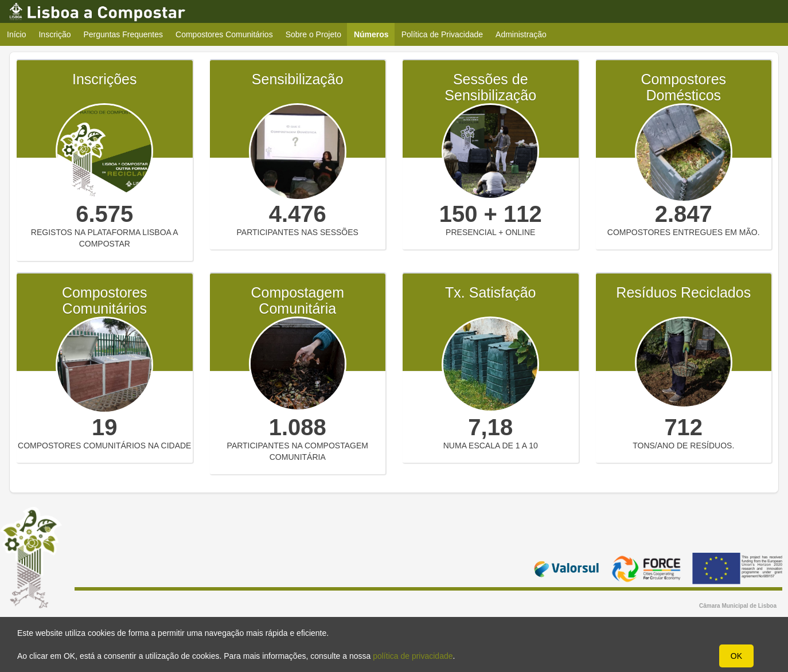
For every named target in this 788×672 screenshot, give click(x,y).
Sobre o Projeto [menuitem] (313, 34)
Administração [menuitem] (521, 34)
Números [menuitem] (375, 34)
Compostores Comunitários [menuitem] (224, 34)
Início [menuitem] (16, 34)
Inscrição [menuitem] (54, 34)
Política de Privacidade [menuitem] (442, 34)
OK (736, 656)
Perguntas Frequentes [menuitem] (124, 34)
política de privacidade (413, 656)
